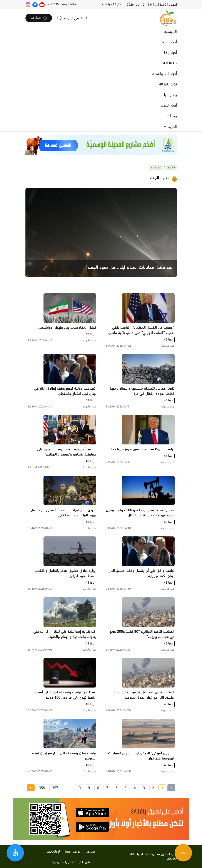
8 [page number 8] (98, 788)
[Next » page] (31, 788)
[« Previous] (171, 788)
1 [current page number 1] (161, 788)
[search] (72, 18)
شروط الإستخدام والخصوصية (71, 862)
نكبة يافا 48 (168, 84)
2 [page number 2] (153, 788)
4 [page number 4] (135, 788)
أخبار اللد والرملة (164, 74)
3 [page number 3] (144, 788)
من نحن (90, 852)
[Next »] (31, 788)
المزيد (172, 127)
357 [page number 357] (55, 788)
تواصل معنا (73, 852)
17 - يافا (113, 4)
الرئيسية (170, 32)
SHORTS (169, 63)
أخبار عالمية (156, 168)
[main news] (101, 233)
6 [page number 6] (116, 788)
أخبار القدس (168, 105)
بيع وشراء (170, 95)
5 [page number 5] (126, 788)
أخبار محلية (169, 42)
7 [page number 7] (107, 788)
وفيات (172, 116)
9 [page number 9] (89, 788)
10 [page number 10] (79, 788)
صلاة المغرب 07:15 (64, 4)
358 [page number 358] (42, 788)
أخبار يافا (170, 53)
